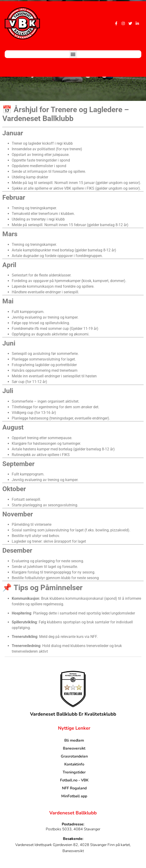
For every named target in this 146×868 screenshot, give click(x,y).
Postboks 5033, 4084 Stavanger (73, 829)
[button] (73, 54)
